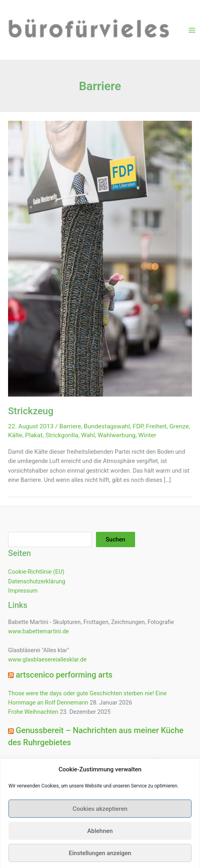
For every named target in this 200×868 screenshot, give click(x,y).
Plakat (34, 435)
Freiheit (156, 426)
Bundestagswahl (107, 426)
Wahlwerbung (117, 435)
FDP (138, 426)
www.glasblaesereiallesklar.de (47, 659)
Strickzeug (31, 411)
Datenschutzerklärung (37, 581)
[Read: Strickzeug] (100, 258)
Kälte (15, 435)
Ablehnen (100, 839)
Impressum (23, 591)
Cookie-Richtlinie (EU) (36, 572)
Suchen (116, 539)
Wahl (88, 435)
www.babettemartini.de (39, 631)
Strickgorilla (62, 435)
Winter (147, 435)
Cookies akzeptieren (100, 817)
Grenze (179, 426)
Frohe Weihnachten (33, 712)
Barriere (70, 426)
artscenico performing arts (64, 675)
